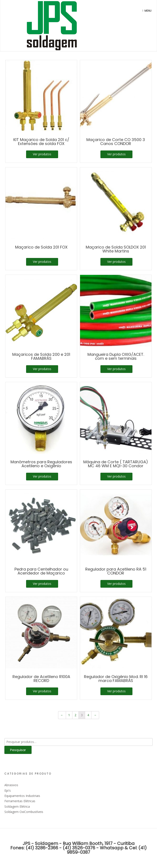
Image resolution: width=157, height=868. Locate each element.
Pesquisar (18, 750)
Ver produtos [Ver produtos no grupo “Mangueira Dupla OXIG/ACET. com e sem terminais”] (116, 369)
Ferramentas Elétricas (20, 801)
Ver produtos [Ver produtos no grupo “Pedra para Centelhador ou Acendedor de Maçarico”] (42, 584)
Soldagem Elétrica (17, 806)
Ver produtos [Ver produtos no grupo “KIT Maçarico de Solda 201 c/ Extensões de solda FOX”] (42, 154)
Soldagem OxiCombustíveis (24, 812)
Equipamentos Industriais (22, 796)
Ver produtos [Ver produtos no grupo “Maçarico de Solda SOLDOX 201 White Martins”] (116, 262)
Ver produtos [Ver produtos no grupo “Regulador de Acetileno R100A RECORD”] (42, 691)
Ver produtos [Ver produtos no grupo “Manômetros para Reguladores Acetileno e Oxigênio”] (42, 476)
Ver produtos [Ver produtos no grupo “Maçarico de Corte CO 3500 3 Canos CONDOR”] (116, 154)
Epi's (8, 790)
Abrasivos (11, 785)
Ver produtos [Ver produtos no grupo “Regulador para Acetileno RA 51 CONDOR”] (116, 584)
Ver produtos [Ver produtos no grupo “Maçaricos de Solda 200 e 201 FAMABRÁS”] (42, 369)
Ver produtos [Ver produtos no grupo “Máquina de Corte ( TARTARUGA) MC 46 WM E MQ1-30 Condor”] (116, 476)
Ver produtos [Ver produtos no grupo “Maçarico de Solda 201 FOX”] (42, 262)
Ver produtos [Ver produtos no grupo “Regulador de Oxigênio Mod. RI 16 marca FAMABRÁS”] (116, 691)
